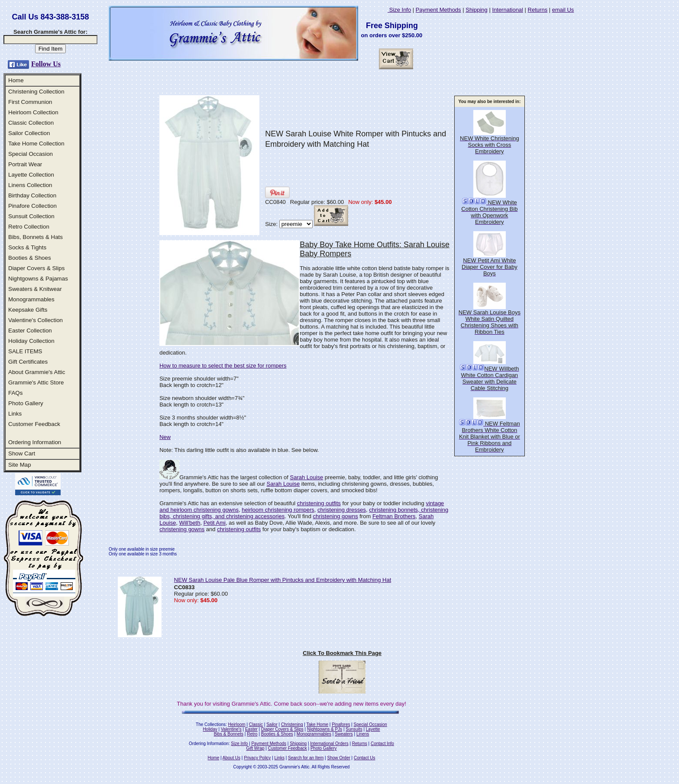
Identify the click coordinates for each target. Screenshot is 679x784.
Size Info (399, 10)
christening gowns (336, 516)
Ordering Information (35, 442)
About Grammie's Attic (37, 372)
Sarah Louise (307, 477)
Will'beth (190, 523)
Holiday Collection (31, 341)
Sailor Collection (29, 133)
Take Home (317, 724)
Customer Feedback (34, 424)
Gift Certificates (28, 362)
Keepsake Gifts (28, 310)
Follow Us (46, 64)
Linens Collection (30, 185)
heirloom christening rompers (278, 510)
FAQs (15, 393)
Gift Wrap (255, 748)
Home (16, 80)
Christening (292, 724)
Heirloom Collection (33, 112)
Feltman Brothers (394, 516)
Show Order (338, 758)
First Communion (30, 102)
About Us (231, 758)
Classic (256, 724)
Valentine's (231, 729)
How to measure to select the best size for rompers (223, 366)
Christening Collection (36, 92)
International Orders (329, 744)
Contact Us (364, 758)
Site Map (20, 465)
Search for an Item (306, 758)
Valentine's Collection (36, 320)
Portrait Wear (25, 164)
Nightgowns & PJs (325, 729)
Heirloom (237, 724)
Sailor (272, 724)
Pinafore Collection (32, 206)
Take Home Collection (36, 144)
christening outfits (319, 503)
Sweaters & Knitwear (35, 289)
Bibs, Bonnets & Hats (36, 237)
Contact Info (382, 744)
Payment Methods (438, 10)
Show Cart (22, 453)
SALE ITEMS (25, 351)
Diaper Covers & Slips (36, 268)
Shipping (477, 10)
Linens (363, 734)
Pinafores (341, 724)
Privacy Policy (257, 758)
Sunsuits (354, 729)
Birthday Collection (32, 195)
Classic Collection (31, 123)
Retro (252, 734)
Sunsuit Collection (31, 216)
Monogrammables (31, 299)
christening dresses (342, 510)
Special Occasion (31, 154)
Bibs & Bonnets (229, 734)
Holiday (210, 729)
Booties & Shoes (30, 258)
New (165, 437)
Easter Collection (30, 331)
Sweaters (344, 734)
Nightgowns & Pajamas (38, 279)
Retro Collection (29, 227)
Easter (251, 729)
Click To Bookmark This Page (342, 653)
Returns (538, 10)
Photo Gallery (26, 403)
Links (15, 414)
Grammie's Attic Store (36, 382)
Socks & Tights (27, 247)
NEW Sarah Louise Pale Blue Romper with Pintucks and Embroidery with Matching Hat (283, 580)
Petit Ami (215, 523)
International (508, 10)
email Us (563, 10)
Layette (373, 729)
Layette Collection (31, 175)
